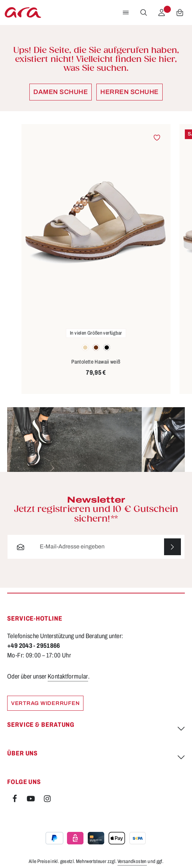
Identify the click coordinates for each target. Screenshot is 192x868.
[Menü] (126, 13)
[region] (96, 259)
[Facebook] (15, 801)
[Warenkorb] (180, 13)
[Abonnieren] (172, 547)
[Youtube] (31, 801)
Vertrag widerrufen (46, 703)
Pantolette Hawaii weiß (96, 362)
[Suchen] (144, 13)
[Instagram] (47, 801)
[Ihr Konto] (162, 13)
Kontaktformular (68, 676)
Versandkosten (132, 862)
